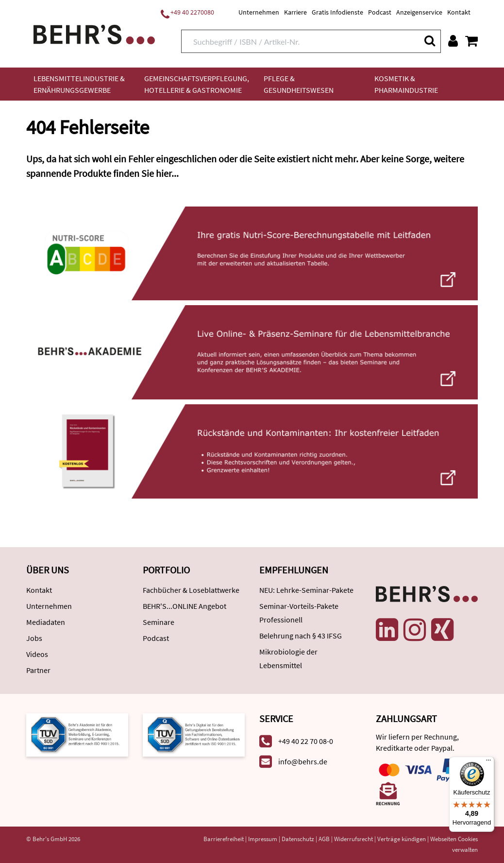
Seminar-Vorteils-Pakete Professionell (299, 613)
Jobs (34, 638)
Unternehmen (259, 12)
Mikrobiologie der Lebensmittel (288, 658)
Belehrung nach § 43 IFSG (301, 636)
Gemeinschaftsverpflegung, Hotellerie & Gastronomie (197, 84)
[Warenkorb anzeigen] (471, 41)
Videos (37, 654)
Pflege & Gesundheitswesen (299, 84)
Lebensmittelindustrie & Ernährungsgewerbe (79, 84)
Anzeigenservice (419, 12)
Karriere (295, 12)
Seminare (159, 622)
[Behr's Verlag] (94, 33)
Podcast (380, 12)
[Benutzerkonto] (453, 41)
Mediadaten (46, 622)
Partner (38, 670)
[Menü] (488, 762)
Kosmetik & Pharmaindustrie (406, 84)
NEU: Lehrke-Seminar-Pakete (306, 590)
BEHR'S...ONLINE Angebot (185, 606)
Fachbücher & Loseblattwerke (191, 590)
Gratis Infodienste (337, 12)
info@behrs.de (303, 761)
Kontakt (459, 12)
